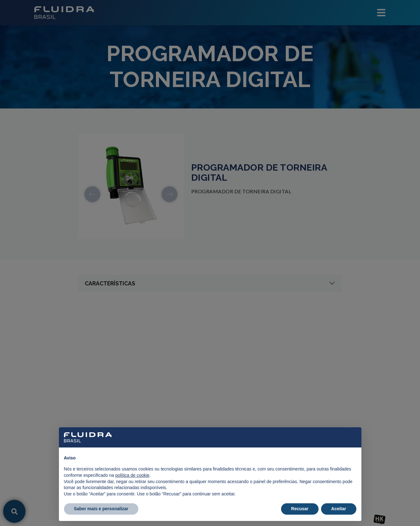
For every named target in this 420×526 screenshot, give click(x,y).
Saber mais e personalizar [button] (101, 509)
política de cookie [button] (132, 475)
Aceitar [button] (339, 509)
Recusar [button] (300, 509)
